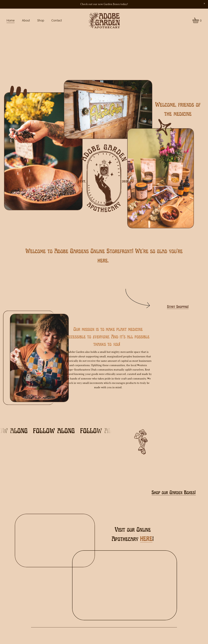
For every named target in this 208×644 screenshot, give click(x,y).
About (26, 20)
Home (11, 20)
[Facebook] (47, 487)
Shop (41, 20)
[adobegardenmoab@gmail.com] (56, 487)
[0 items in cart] (197, 20)
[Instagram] (37, 487)
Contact (57, 20)
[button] (204, 4)
